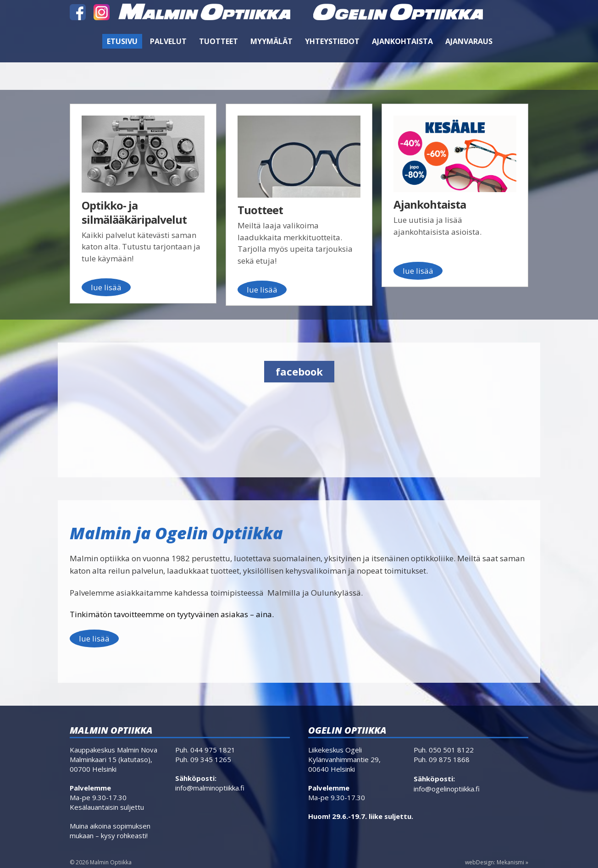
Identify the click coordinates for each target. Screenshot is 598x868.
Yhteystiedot (332, 41)
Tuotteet (219, 41)
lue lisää (94, 639)
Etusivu (122, 41)
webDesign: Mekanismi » (497, 862)
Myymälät (271, 41)
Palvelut (168, 41)
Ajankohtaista (402, 41)
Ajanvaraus (469, 41)
